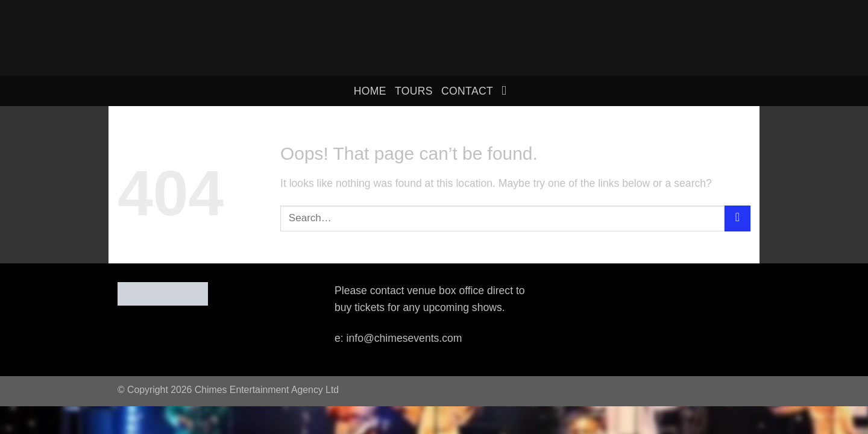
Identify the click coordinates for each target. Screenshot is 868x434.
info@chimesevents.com (404, 338)
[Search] (508, 91)
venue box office (445, 291)
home (370, 91)
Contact (467, 91)
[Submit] (737, 219)
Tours (414, 91)
